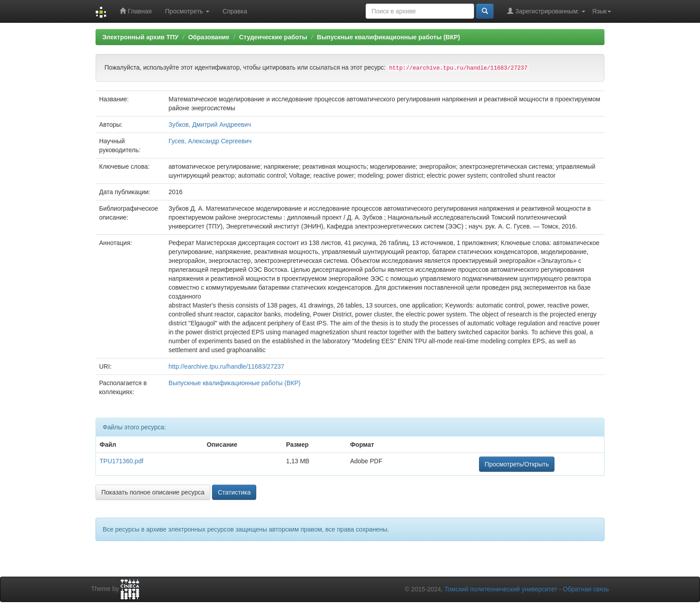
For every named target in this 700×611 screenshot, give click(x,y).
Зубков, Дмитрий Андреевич (210, 125)
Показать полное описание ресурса (153, 492)
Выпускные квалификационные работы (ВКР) (389, 37)
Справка (235, 11)
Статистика (234, 492)
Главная (135, 11)
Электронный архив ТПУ (140, 37)
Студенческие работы (273, 37)
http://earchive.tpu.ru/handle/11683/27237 (227, 366)
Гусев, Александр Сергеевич (210, 141)
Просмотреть (187, 11)
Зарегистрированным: (546, 11)
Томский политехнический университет (501, 589)
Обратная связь (586, 589)
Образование (208, 37)
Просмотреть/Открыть (517, 464)
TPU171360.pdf (121, 461)
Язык (602, 11)
